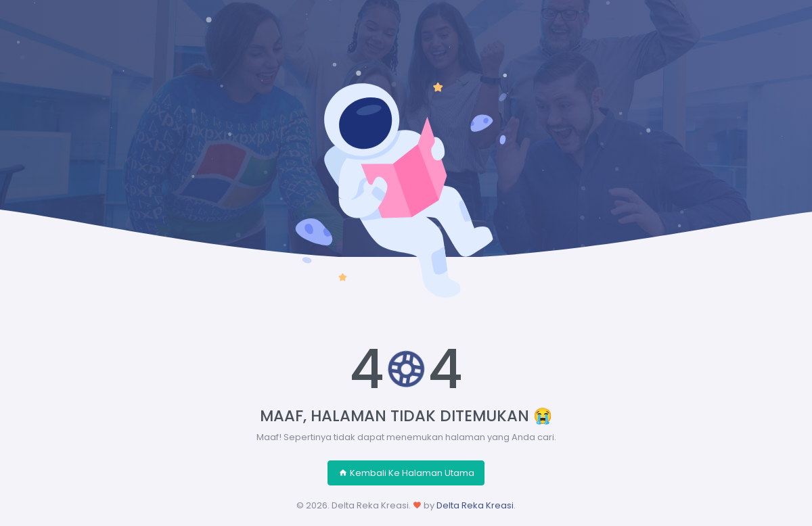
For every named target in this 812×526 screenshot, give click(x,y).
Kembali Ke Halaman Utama (406, 473)
